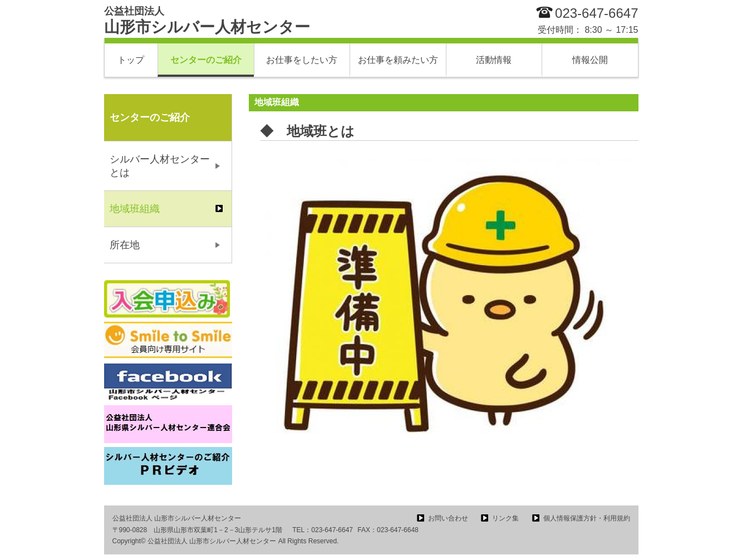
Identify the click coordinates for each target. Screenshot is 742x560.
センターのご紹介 (206, 60)
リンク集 (505, 518)
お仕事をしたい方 (302, 60)
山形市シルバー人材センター (207, 21)
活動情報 (494, 60)
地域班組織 (135, 209)
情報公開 (590, 60)
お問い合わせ (448, 518)
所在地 (125, 245)
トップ (131, 60)
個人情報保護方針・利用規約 (587, 518)
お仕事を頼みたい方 (398, 60)
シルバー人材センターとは (160, 166)
